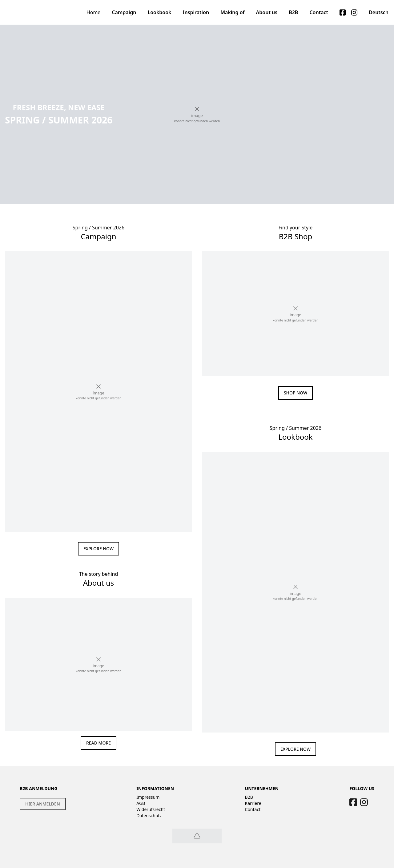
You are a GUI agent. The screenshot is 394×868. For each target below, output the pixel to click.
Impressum (148, 797)
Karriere (253, 803)
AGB (141, 803)
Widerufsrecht (151, 809)
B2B (249, 797)
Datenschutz (149, 816)
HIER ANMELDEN (43, 804)
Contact (253, 809)
